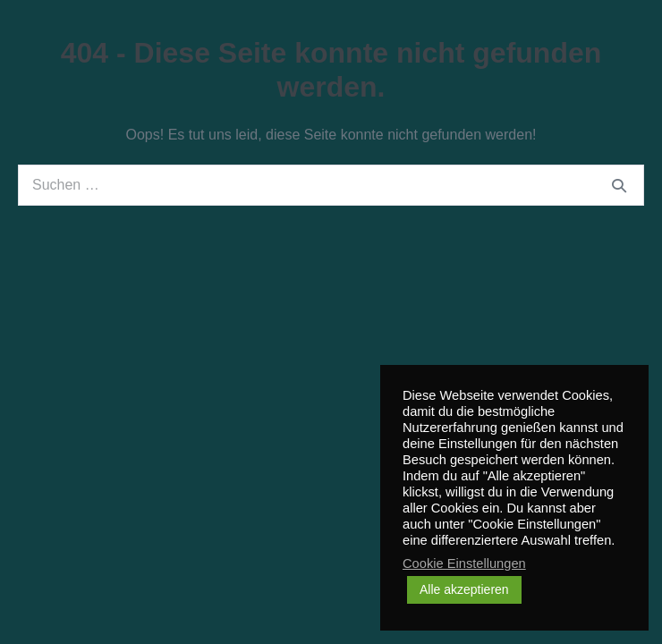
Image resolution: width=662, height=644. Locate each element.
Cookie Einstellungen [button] (464, 563)
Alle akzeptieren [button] (464, 589)
